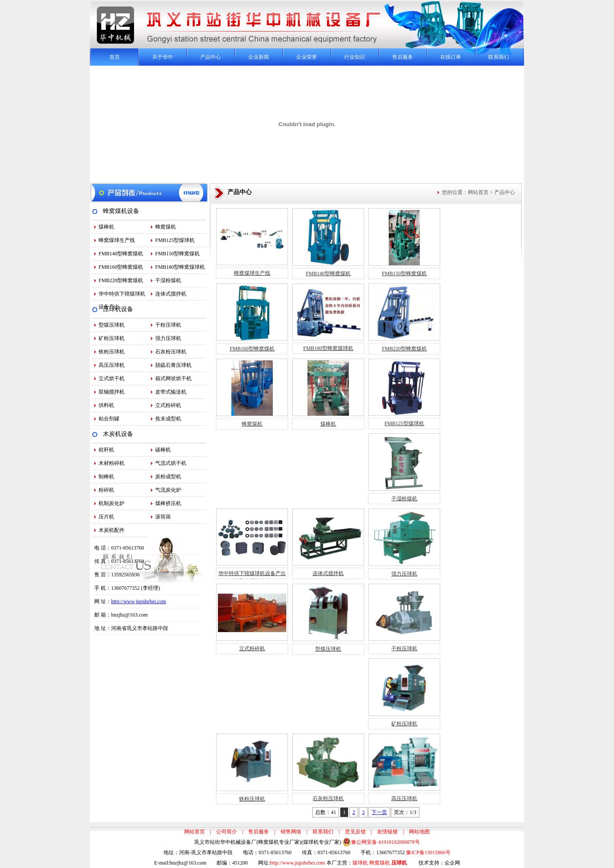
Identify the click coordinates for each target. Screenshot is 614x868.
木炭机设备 (118, 434)
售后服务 (403, 57)
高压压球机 (112, 365)
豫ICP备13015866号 (428, 852)
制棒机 (106, 477)
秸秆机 (106, 450)
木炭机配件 (112, 530)
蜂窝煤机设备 (121, 211)
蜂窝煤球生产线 (117, 240)
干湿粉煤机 (168, 280)
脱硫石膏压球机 (173, 365)
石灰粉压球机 (171, 352)
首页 (115, 57)
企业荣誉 (307, 57)
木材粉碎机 (112, 463)
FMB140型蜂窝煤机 (121, 254)
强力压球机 (168, 338)
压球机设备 (118, 309)
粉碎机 (106, 490)
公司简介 (227, 832)
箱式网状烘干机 (173, 378)
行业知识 (355, 57)
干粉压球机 (168, 325)
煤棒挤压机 (168, 503)
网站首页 (478, 192)
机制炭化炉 (112, 503)
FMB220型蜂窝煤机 (121, 280)
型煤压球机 (112, 325)
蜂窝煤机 (166, 227)
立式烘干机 (112, 378)
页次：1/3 (405, 812)
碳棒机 (163, 450)
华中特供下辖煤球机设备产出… (122, 296)
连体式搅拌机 (171, 294)
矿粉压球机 (112, 338)
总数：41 (326, 812)
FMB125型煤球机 (175, 240)
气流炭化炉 (168, 490)
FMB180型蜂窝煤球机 (180, 267)
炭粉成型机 (168, 477)
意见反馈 (355, 832)
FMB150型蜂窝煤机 (177, 254)
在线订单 (451, 57)
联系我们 (499, 57)
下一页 (379, 812)
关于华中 (163, 57)
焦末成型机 (168, 419)
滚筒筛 (163, 517)
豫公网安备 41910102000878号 (381, 842)
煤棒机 (106, 227)
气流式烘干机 (171, 463)
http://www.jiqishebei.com (139, 601)
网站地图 (419, 832)
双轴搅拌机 (112, 392)
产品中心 (211, 57)
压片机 (106, 517)
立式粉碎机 (168, 405)
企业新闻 (259, 57)
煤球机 (360, 863)
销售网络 (291, 832)
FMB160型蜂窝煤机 (121, 267)
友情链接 (387, 832)
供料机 (106, 405)
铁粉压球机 (112, 352)
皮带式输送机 (171, 392)
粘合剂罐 (109, 419)
